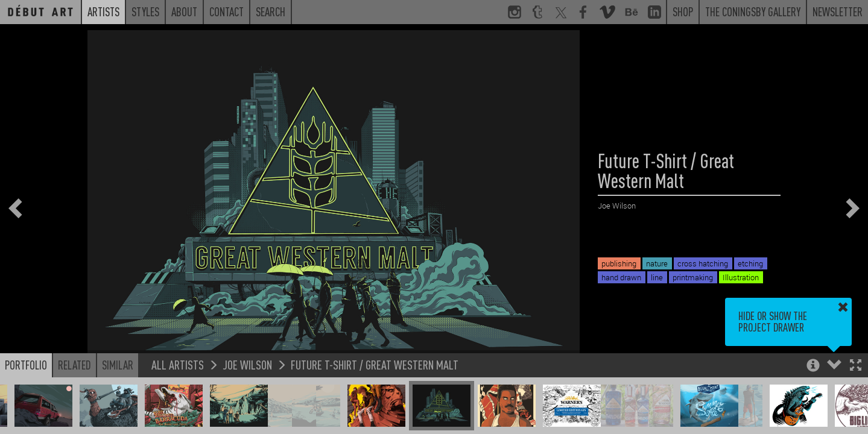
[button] (856, 366)
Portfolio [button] (26, 365)
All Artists (178, 364)
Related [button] (74, 365)
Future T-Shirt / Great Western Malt (375, 364)
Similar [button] (118, 365)
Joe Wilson (247, 364)
